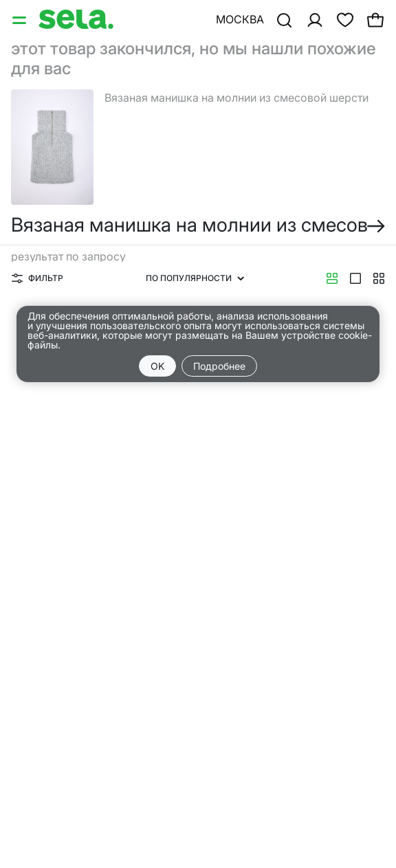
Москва (240, 19)
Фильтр (37, 278)
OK (157, 366)
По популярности (195, 278)
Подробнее (219, 366)
